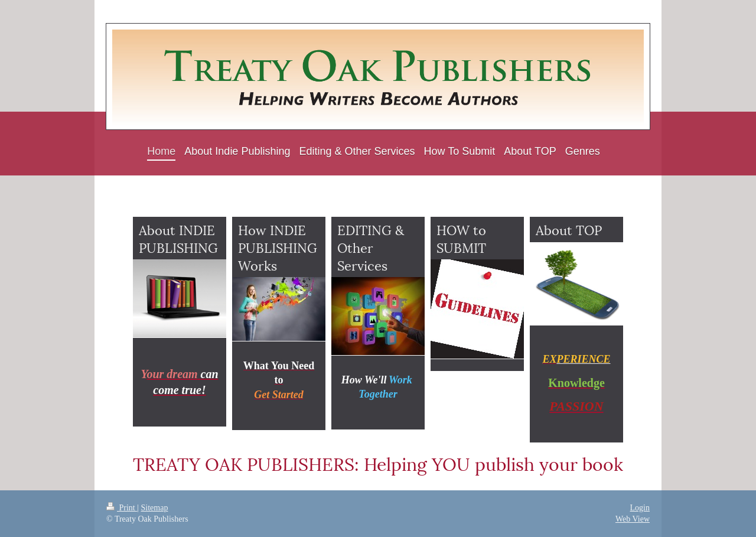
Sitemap (155, 508)
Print (122, 508)
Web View (633, 519)
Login (640, 508)
